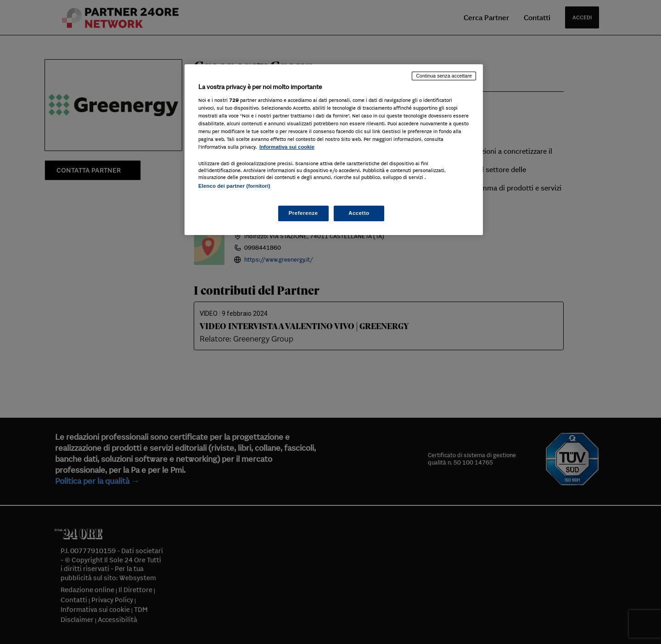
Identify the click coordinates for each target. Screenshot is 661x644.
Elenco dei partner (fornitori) (234, 186)
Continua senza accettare (444, 76)
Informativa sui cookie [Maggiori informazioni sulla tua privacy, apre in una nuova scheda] (287, 147)
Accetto (359, 213)
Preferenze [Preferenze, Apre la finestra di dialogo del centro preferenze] (303, 213)
